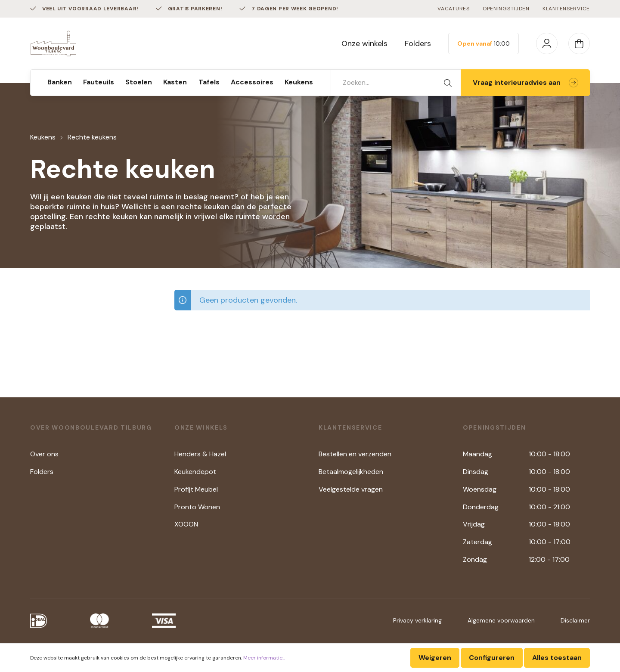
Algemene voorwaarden (501, 620)
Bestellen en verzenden (355, 454)
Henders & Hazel (200, 454)
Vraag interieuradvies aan (525, 82)
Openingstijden (506, 9)
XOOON (186, 524)
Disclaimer (575, 620)
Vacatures (453, 9)
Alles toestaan (557, 658)
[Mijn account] (547, 43)
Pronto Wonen (197, 507)
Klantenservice (566, 9)
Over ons (44, 454)
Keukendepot (195, 472)
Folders (418, 43)
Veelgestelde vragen (351, 489)
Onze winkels (364, 43)
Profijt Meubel (196, 489)
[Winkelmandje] (579, 43)
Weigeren (435, 658)
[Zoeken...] (383, 83)
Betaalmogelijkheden (351, 472)
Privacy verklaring (417, 620)
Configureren (492, 658)
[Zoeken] (448, 83)
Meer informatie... (264, 658)
